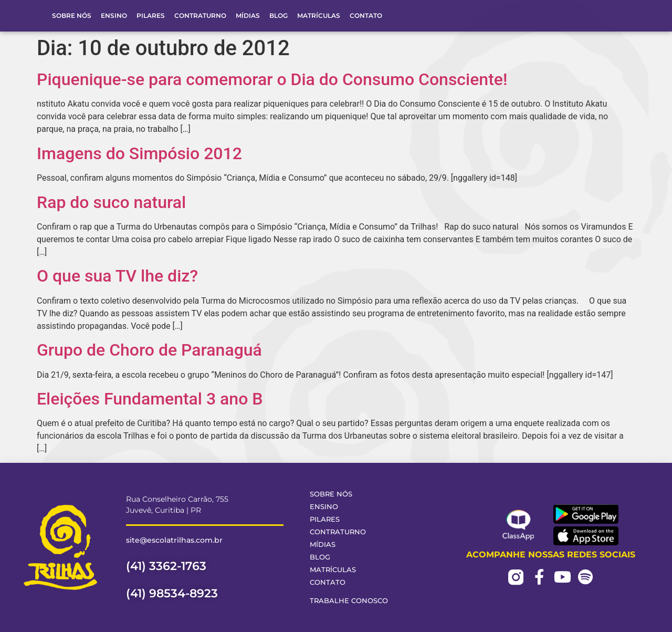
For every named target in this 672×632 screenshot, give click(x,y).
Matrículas (319, 15)
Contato (366, 15)
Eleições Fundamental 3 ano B (150, 399)
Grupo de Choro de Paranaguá (149, 350)
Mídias (248, 15)
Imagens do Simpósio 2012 (139, 153)
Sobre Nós (72, 15)
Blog (279, 15)
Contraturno (200, 15)
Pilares (151, 15)
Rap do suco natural (111, 202)
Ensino (114, 15)
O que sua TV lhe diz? (117, 276)
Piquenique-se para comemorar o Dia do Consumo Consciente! (272, 79)
